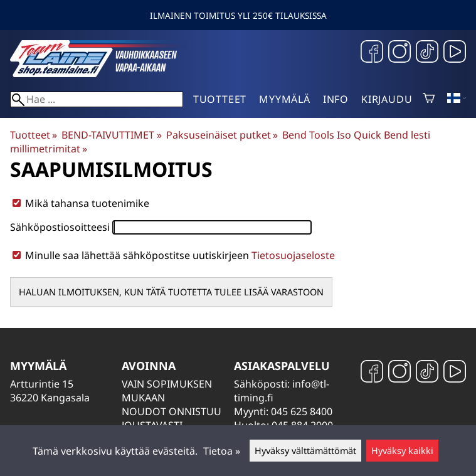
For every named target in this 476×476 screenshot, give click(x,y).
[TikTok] (427, 53)
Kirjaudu (387, 99)
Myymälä (285, 99)
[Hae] (97, 99)
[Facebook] (372, 53)
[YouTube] (455, 53)
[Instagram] (399, 53)
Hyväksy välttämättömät (305, 451)
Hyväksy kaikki (402, 451)
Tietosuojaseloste (293, 255)
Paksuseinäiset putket (222, 135)
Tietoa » (222, 451)
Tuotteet (220, 99)
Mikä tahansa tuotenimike (81, 203)
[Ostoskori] (429, 99)
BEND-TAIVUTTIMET (111, 135)
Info (336, 99)
